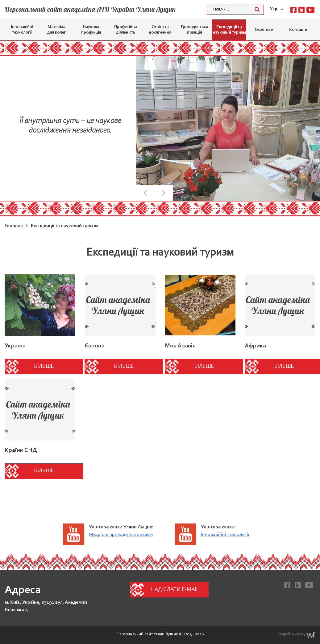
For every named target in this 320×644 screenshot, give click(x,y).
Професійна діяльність (126, 30)
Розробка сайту (297, 635)
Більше (44, 367)
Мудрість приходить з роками (121, 535)
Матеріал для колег (56, 30)
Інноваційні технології (22, 30)
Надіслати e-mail (175, 590)
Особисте (264, 30)
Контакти (298, 30)
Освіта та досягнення (160, 30)
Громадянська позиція (194, 30)
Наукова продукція (91, 30)
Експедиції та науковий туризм (229, 30)
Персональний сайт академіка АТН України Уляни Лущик (90, 9)
